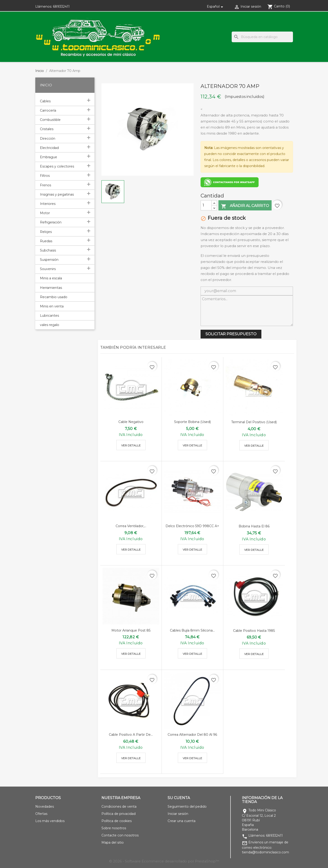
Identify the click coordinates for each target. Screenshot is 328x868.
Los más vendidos (50, 821)
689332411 (61, 6)
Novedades (45, 807)
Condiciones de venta (119, 807)
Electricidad (49, 148)
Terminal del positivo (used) (254, 422)
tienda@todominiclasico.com (265, 852)
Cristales (47, 129)
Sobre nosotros (114, 828)
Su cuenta (179, 798)
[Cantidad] (206, 205)
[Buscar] (262, 37)
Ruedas (46, 241)
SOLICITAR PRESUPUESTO (231, 334)
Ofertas (41, 814)
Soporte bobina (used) (192, 422)
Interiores (48, 204)
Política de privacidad (119, 814)
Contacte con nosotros (120, 835)
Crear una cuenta (182, 821)
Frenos (45, 185)
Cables (45, 101)
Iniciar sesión (178, 814)
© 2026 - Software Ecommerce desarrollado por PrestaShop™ (164, 861)
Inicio (46, 85)
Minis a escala (51, 278)
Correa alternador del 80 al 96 (192, 735)
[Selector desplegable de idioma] (216, 6)
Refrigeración (51, 222)
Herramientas (51, 288)
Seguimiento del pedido (187, 807)
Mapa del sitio (113, 842)
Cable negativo (131, 422)
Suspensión (49, 260)
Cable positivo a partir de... (131, 735)
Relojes (46, 232)
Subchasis (48, 250)
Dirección (48, 139)
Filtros (45, 176)
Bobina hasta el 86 (254, 526)
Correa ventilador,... (131, 526)
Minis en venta (52, 306)
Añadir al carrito (245, 206)
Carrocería (48, 110)
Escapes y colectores (57, 166)
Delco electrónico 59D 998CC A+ (192, 526)
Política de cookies (117, 821)
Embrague (49, 157)
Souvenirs (48, 269)
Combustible (50, 120)
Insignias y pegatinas (57, 194)
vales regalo (50, 325)
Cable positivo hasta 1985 (254, 631)
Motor (45, 213)
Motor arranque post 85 (131, 630)
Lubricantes (49, 316)
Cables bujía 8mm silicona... (192, 630)
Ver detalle (131, 445)
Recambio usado (54, 297)
